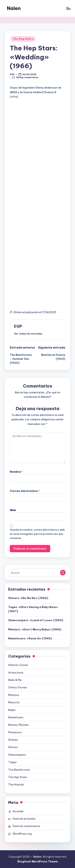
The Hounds (16, 784)
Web (13, 510)
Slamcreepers (17, 755)
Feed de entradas (24, 819)
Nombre (16, 472)
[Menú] (68, 8)
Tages (12, 762)
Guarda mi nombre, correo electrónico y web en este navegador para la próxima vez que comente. (37, 534)
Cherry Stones (18, 687)
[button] (28, 334)
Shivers (13, 747)
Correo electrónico (25, 491)
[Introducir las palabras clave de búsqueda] (37, 573)
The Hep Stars (23, 39)
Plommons (15, 732)
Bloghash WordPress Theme (38, 861)
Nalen (14, 8)
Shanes (13, 740)
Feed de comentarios (26, 826)
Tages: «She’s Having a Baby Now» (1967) (33, 609)
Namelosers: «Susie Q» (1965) (30, 638)
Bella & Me (15, 680)
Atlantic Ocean (18, 665)
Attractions (16, 673)
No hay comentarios (25, 78)
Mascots (14, 702)
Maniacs (14, 695)
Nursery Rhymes (18, 725)
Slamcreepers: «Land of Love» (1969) (36, 620)
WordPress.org (22, 834)
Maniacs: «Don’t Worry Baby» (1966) (35, 629)
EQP (18, 326)
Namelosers (16, 717)
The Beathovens (19, 770)
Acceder (18, 811)
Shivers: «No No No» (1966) (28, 598)
